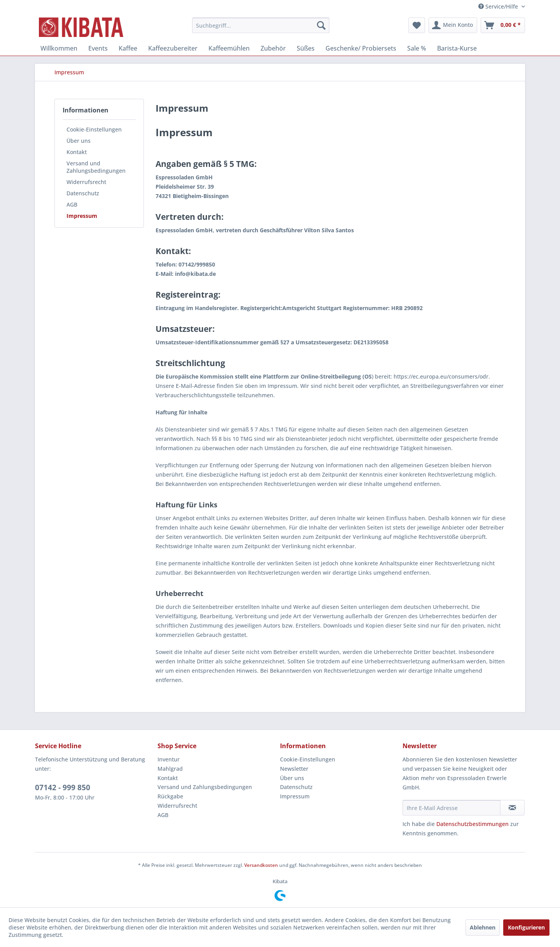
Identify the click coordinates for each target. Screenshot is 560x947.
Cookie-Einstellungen (94, 129)
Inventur (169, 759)
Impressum (82, 216)
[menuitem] (261, 25)
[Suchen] (321, 25)
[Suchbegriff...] (261, 25)
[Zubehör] (273, 48)
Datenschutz (83, 193)
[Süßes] (306, 48)
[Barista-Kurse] (457, 48)
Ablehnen (483, 927)
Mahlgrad (170, 769)
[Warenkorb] (503, 25)
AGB (72, 204)
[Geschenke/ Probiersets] (361, 48)
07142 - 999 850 (63, 787)
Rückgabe (170, 796)
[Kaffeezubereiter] (173, 48)
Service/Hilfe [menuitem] (499, 6)
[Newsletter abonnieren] (512, 808)
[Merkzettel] (417, 25)
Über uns (79, 141)
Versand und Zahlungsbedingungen (96, 167)
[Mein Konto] (453, 25)
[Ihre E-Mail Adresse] (451, 808)
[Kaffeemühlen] (229, 48)
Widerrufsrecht (86, 182)
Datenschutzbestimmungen (472, 824)
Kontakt (77, 152)
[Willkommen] (59, 48)
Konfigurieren (526, 927)
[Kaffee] (128, 48)
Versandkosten (261, 865)
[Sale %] (417, 48)
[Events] (98, 48)
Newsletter (294, 769)
